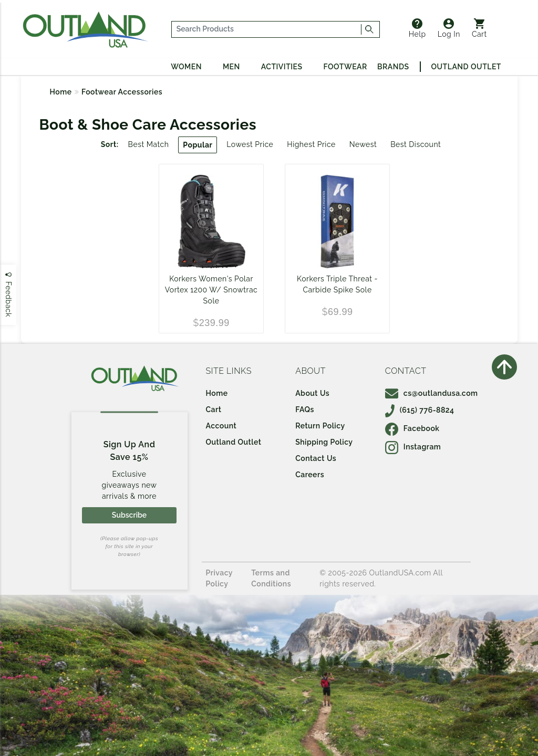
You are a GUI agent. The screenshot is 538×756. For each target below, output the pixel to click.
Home (61, 92)
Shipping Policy (324, 442)
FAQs (305, 409)
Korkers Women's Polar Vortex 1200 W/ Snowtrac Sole (211, 290)
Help (417, 28)
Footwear (345, 67)
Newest (363, 144)
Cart (479, 28)
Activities (282, 67)
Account (221, 426)
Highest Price (311, 144)
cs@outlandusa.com (432, 393)
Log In (449, 28)
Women (186, 67)
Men (231, 67)
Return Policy (320, 426)
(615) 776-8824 (420, 410)
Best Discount (416, 144)
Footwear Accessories (122, 92)
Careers (310, 475)
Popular (198, 145)
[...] (266, 29)
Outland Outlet (466, 67)
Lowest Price (250, 144)
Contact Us (316, 458)
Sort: (110, 144)
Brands (393, 67)
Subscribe (129, 515)
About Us (312, 393)
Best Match (149, 144)
